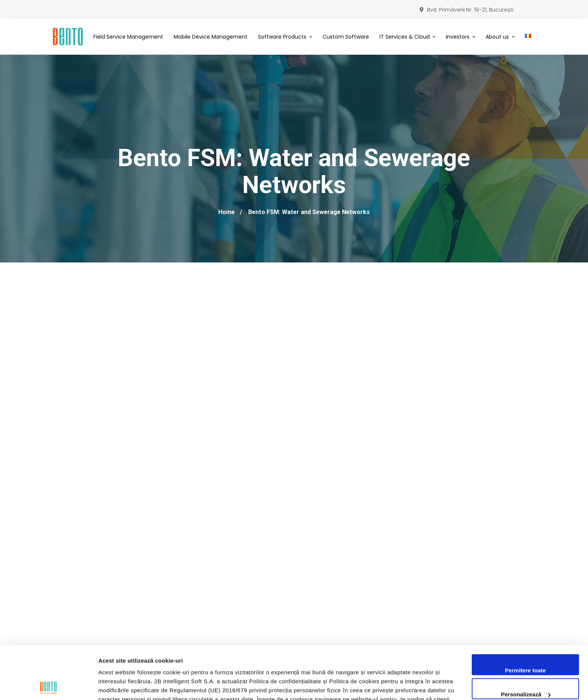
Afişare (108, 685)
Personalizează (526, 641)
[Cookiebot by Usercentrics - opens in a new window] (49, 685)
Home (226, 212)
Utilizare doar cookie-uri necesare (525, 665)
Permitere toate (525, 618)
